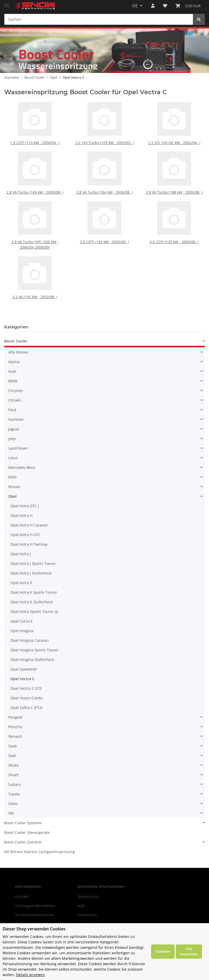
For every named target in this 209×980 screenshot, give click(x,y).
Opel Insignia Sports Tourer (34, 650)
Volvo (13, 804)
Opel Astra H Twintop (29, 544)
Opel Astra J (21, 554)
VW (11, 813)
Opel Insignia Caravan (30, 640)
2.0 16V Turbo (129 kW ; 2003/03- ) (104, 143)
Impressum (87, 915)
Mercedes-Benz (22, 467)
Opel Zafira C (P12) (26, 708)
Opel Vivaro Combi (27, 698)
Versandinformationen (35, 915)
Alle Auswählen (189, 951)
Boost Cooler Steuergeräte (27, 832)
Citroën (15, 400)
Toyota (14, 794)
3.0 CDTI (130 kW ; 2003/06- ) (105, 236)
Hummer (16, 419)
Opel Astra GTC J (25, 506)
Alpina (14, 362)
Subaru (15, 784)
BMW (13, 381)
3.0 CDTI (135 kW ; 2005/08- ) (174, 236)
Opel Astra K (21, 583)
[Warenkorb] (188, 6)
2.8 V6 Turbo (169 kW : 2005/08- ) (35, 192)
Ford (12, 410)
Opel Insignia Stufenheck (32, 660)
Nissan (14, 487)
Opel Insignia (22, 631)
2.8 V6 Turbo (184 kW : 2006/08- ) (104, 192)
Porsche (15, 727)
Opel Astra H (21, 515)
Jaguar (14, 429)
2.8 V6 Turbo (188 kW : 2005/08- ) (174, 192)
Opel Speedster (24, 669)
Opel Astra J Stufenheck (31, 573)
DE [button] (135, 6)
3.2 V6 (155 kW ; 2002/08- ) (35, 290)
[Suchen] (99, 19)
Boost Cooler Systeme (23, 823)
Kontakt (22, 897)
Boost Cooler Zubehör (23, 842)
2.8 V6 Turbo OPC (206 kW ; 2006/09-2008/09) (35, 237)
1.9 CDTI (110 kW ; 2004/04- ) (35, 143)
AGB (81, 906)
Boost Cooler (16, 341)
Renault (15, 736)
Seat (12, 756)
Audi (12, 371)
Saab (13, 746)
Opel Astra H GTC (25, 535)
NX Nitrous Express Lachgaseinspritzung (40, 852)
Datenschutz (88, 897)
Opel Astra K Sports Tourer (34, 592)
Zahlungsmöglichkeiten (35, 906)
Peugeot (15, 717)
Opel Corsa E (22, 621)
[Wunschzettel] (165, 6)
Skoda (14, 765)
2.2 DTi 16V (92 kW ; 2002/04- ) (174, 143)
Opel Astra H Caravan (29, 525)
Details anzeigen (31, 975)
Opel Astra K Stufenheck (32, 602)
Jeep (12, 439)
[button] (153, 6)
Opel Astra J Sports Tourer (33, 563)
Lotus (13, 458)
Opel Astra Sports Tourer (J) (34, 611)
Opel (12, 496)
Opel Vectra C (22, 679)
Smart (14, 775)
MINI (12, 477)
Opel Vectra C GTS (26, 688)
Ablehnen (163, 951)
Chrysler (16, 391)
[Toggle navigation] (7, 3)
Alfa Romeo (18, 352)
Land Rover (18, 448)
